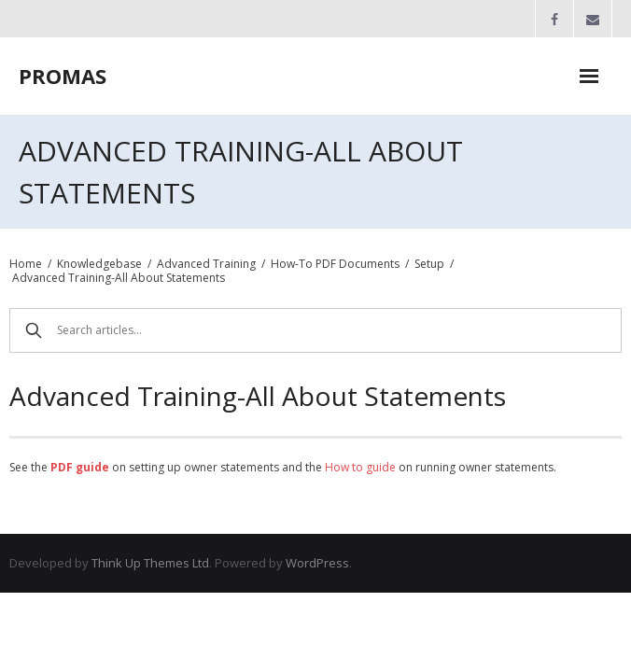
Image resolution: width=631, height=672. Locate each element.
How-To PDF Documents (335, 264)
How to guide (360, 467)
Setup (429, 264)
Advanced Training (206, 264)
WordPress (317, 563)
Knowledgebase (99, 264)
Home (26, 264)
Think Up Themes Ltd (150, 563)
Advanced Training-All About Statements (119, 278)
